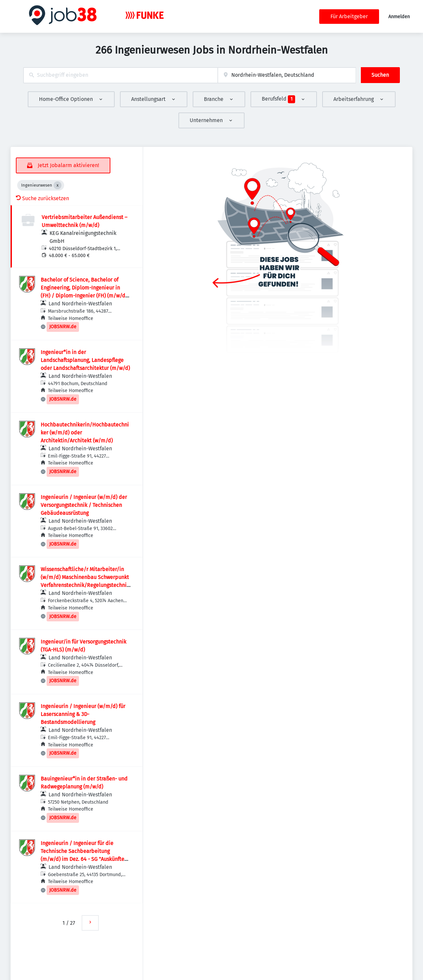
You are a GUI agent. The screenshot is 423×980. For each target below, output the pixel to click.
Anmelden (399, 17)
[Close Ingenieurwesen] (58, 185)
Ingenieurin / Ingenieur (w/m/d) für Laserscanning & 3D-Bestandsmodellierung (83, 714)
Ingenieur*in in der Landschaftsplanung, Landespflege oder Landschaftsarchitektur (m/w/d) (85, 360)
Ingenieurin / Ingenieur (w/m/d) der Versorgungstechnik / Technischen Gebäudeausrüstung (84, 505)
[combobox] (120, 75)
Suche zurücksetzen (42, 198)
